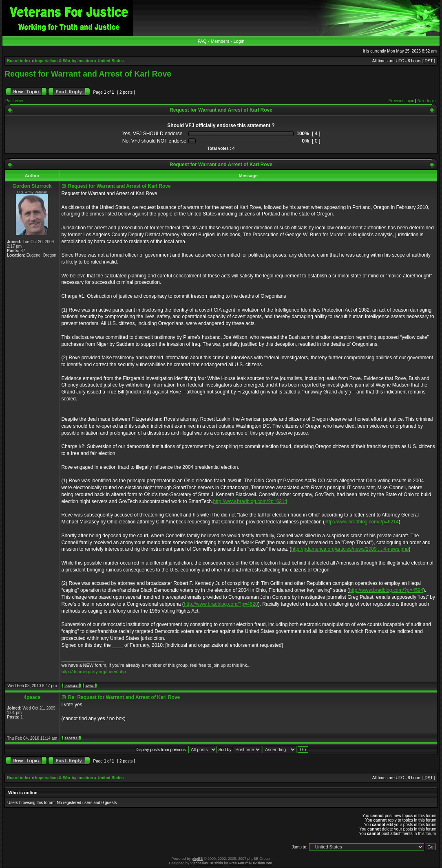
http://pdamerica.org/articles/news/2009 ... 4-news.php (350, 549)
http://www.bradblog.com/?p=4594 (386, 590)
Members (220, 41)
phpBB (197, 859)
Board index (19, 61)
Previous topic (401, 101)
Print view (14, 101)
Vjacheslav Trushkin (207, 863)
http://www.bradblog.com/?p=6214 (250, 501)
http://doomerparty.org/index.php (93, 672)
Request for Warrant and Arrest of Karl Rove (88, 74)
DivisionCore (262, 863)
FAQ (202, 41)
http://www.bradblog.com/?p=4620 (221, 604)
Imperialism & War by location (64, 61)
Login (239, 41)
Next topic (427, 101)
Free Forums (240, 863)
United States (111, 61)
